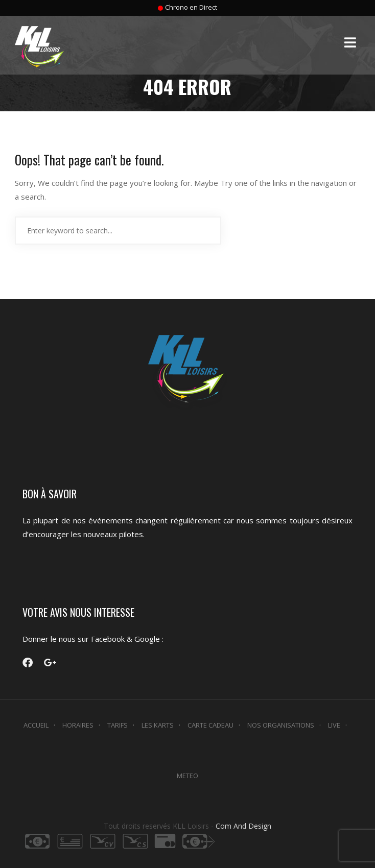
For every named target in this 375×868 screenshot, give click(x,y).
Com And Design (243, 826)
